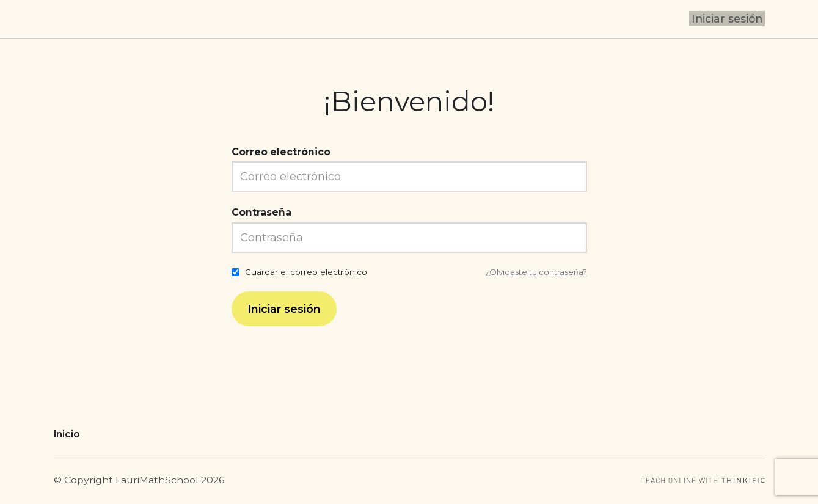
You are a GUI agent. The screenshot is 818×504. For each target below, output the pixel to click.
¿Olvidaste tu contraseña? (534, 272)
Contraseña (261, 212)
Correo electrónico (281, 152)
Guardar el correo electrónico (306, 272)
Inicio (67, 434)
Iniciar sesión (729, 19)
